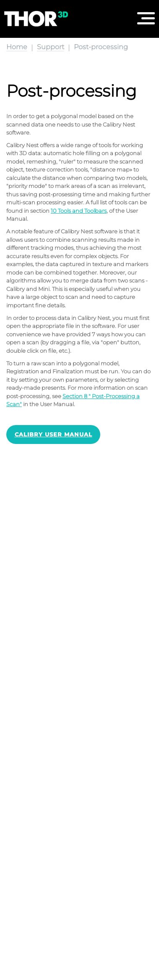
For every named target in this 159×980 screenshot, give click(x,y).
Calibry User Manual (53, 434)
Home (17, 47)
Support (51, 47)
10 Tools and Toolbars (79, 211)
